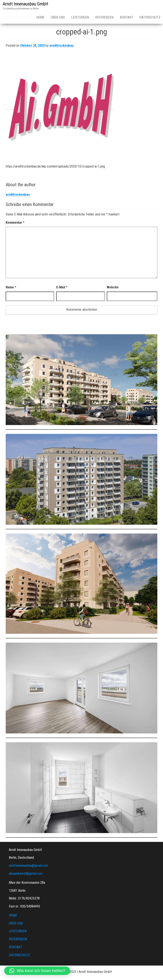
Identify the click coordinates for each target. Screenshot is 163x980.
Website (113, 287)
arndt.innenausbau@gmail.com (28, 866)
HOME (40, 17)
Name (11, 287)
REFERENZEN (104, 17)
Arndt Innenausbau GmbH (25, 4)
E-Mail (62, 287)
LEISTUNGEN (80, 17)
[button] (37, 971)
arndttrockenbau (61, 46)
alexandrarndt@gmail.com (26, 874)
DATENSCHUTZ (19, 955)
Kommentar (15, 223)
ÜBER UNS (58, 17)
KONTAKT (126, 17)
